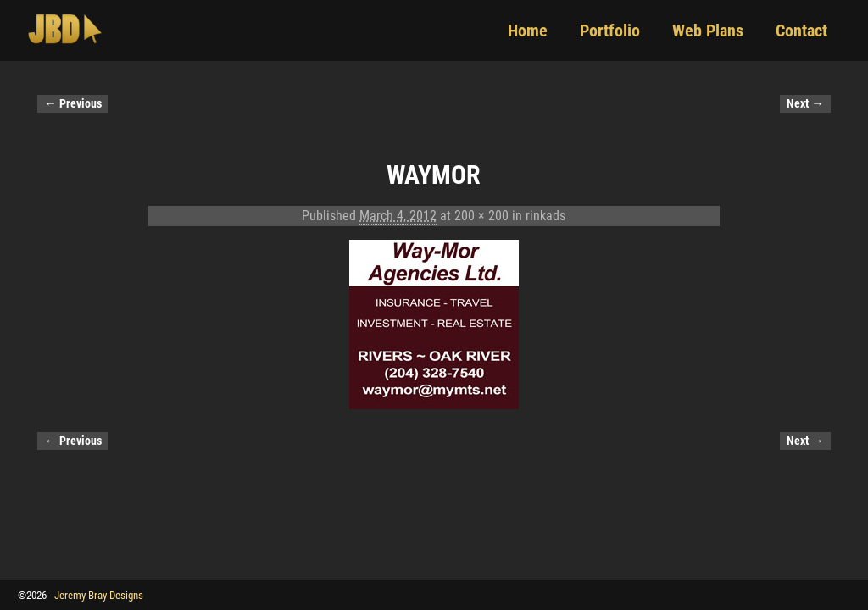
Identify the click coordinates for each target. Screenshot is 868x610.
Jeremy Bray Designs (99, 595)
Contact (801, 30)
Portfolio (610, 30)
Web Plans (708, 30)
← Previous (72, 104)
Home (528, 30)
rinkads (545, 216)
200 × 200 (481, 216)
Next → (805, 104)
